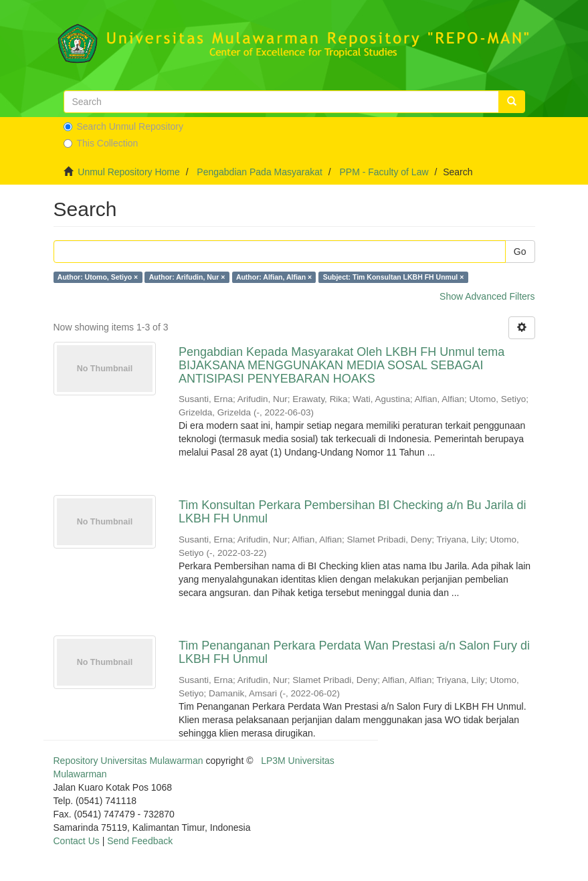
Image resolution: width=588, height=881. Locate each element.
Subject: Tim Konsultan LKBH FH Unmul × (394, 277)
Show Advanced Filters (487, 296)
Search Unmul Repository (124, 126)
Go (520, 252)
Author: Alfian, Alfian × (274, 277)
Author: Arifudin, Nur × (187, 277)
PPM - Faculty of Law (384, 172)
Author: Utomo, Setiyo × (98, 277)
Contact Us (77, 841)
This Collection (101, 143)
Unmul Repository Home (129, 172)
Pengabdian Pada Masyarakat (260, 172)
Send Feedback (140, 841)
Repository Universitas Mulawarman (128, 761)
